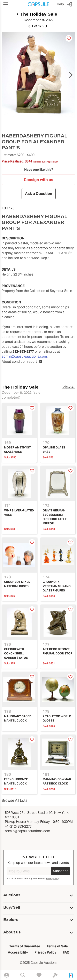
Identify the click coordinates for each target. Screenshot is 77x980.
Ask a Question (39, 194)
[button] (6, 4)
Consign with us (38, 180)
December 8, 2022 (38, 20)
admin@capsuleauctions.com (24, 356)
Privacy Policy (52, 878)
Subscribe (61, 871)
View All (69, 387)
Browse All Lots (14, 800)
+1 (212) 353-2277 (18, 826)
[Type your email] (29, 871)
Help (60, 4)
